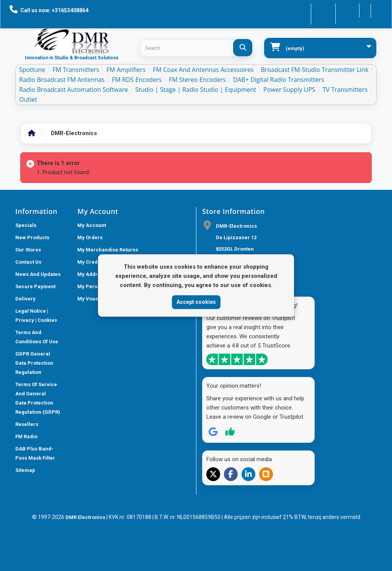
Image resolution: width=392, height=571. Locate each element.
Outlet (28, 100)
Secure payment (35, 286)
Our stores (28, 250)
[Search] (243, 48)
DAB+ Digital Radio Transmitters (279, 80)
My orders (90, 237)
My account (92, 225)
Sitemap (25, 470)
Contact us (305, 10)
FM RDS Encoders (137, 80)
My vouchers (93, 299)
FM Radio (26, 436)
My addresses (95, 274)
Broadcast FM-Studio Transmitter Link (314, 70)
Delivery (25, 299)
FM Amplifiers (126, 70)
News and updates (38, 274)
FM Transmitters (76, 70)
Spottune (32, 70)
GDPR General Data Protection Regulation (34, 363)
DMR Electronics (86, 517)
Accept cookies (196, 302)
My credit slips (96, 262)
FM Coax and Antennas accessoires (203, 70)
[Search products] (196, 48)
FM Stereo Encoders (197, 80)
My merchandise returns (108, 250)
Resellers (27, 424)
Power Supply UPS (289, 90)
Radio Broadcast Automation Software (73, 90)
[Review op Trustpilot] (230, 432)
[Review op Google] (213, 432)
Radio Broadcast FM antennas (62, 80)
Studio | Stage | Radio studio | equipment (196, 90)
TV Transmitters (345, 90)
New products (32, 237)
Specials (26, 225)
